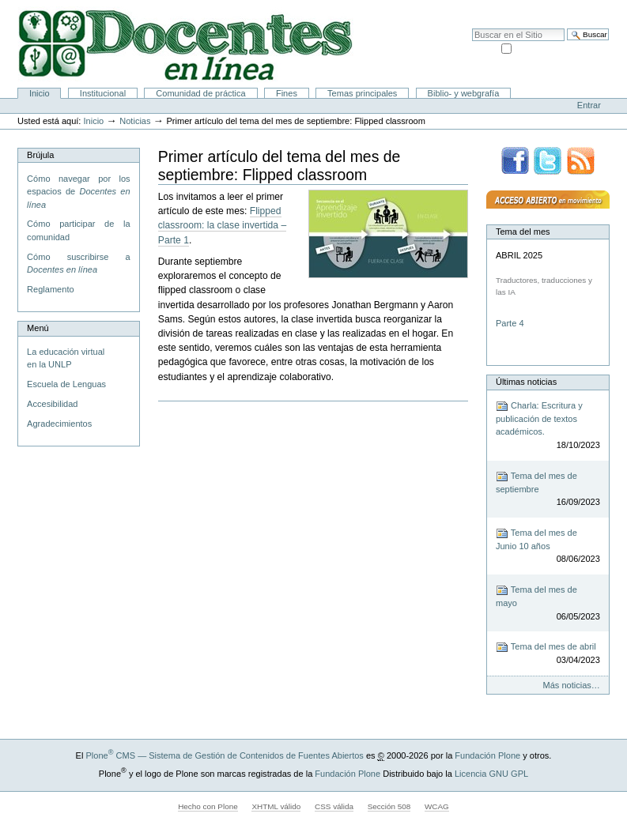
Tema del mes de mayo (548, 603)
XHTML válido (276, 806)
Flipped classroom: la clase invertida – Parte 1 (222, 225)
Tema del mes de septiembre (548, 490)
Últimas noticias (526, 382)
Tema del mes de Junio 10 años (548, 546)
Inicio (40, 93)
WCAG (437, 806)
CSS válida (334, 806)
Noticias (135, 121)
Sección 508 (389, 806)
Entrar (589, 105)
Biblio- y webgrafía (464, 93)
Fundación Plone (487, 755)
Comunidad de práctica (200, 93)
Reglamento (50, 289)
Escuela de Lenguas (66, 384)
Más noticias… (572, 685)
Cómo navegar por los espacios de (78, 192)
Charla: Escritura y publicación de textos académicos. (548, 426)
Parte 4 (511, 323)
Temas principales (362, 93)
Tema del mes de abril (548, 654)
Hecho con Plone (208, 806)
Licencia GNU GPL (491, 774)
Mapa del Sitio (520, 8)
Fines (287, 93)
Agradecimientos (59, 424)
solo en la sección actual (561, 47)
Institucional (103, 93)
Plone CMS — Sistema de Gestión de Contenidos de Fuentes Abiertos (224, 755)
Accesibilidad (580, 8)
